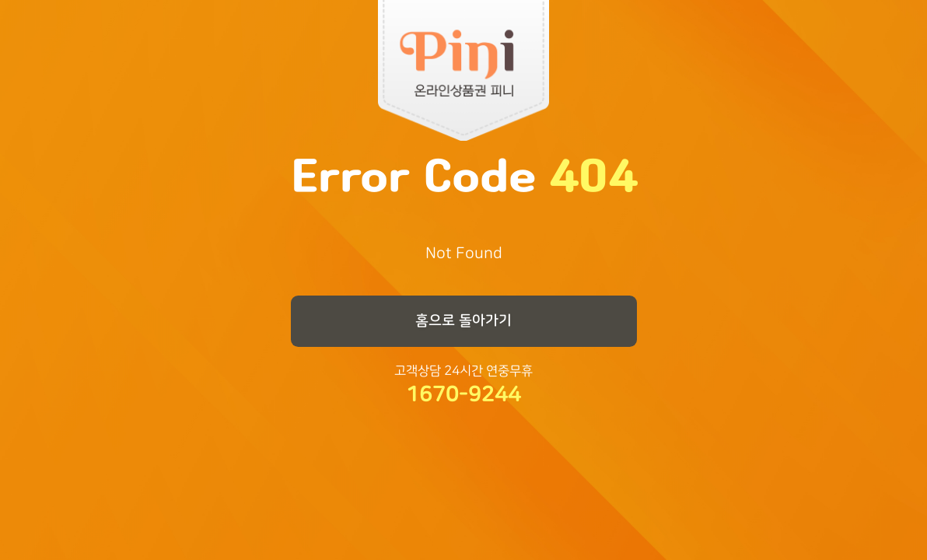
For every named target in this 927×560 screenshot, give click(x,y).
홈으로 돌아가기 (463, 320)
